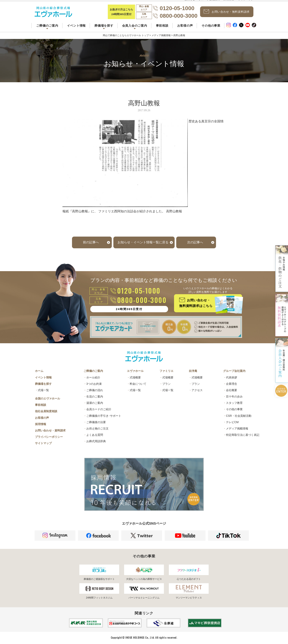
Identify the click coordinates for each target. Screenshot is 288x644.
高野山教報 (174, 211)
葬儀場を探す (43, 384)
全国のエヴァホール (48, 398)
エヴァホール (135, 371)
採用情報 (41, 424)
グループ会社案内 (234, 371)
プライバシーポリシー (49, 437)
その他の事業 (211, 26)
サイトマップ (43, 443)
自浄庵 (193, 371)
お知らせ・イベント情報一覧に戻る (143, 242)
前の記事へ (91, 242)
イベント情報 (76, 26)
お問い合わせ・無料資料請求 (227, 12)
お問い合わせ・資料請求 (50, 430)
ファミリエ (166, 371)
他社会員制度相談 (46, 411)
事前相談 (162, 26)
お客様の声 (185, 26)
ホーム (39, 371)
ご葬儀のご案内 (93, 371)
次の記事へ (195, 242)
